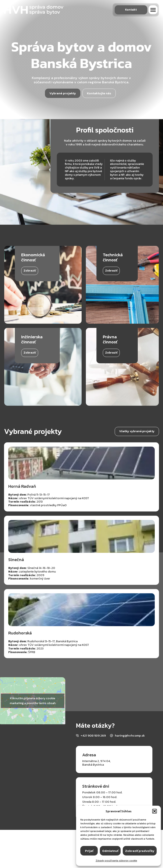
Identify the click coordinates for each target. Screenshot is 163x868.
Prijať (89, 851)
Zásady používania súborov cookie (116, 861)
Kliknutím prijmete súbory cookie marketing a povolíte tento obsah (33, 701)
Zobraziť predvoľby (140, 851)
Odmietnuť (110, 851)
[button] (155, 811)
